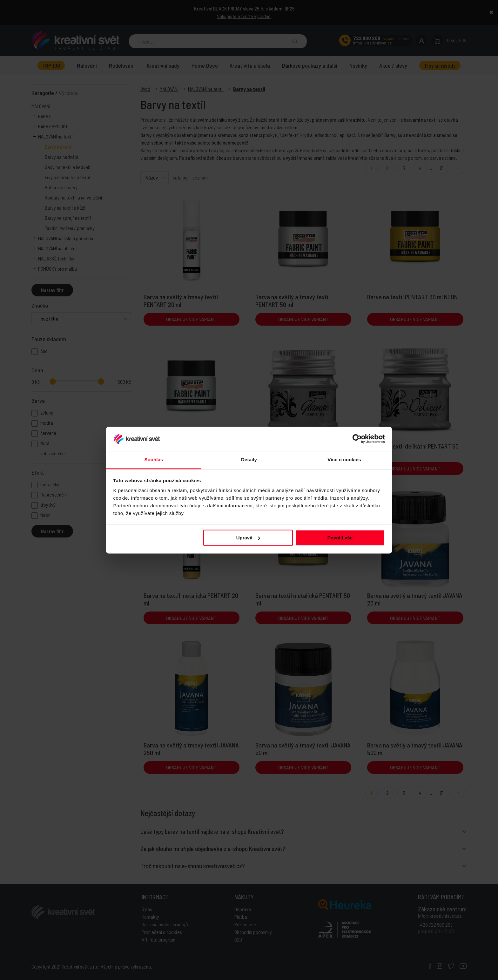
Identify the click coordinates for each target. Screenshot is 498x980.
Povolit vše (340, 538)
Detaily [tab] (249, 460)
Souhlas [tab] (154, 460)
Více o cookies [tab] (344, 460)
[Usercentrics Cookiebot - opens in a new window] (357, 439)
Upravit (248, 538)
